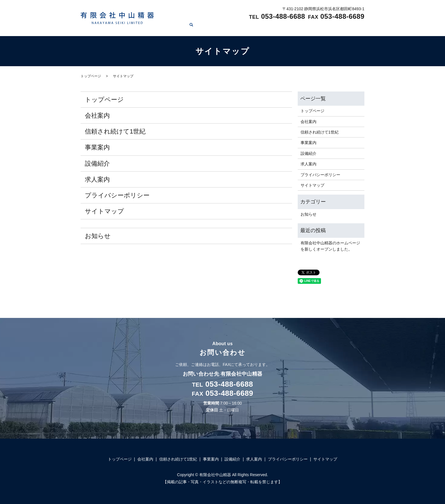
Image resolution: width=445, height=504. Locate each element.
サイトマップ (104, 211)
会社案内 (223, 27)
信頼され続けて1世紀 (259, 27)
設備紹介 (320, 27)
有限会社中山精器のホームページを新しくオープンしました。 (330, 246)
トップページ (194, 27)
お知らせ (98, 236)
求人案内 (345, 27)
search (362, 28)
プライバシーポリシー (117, 195)
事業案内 (295, 27)
